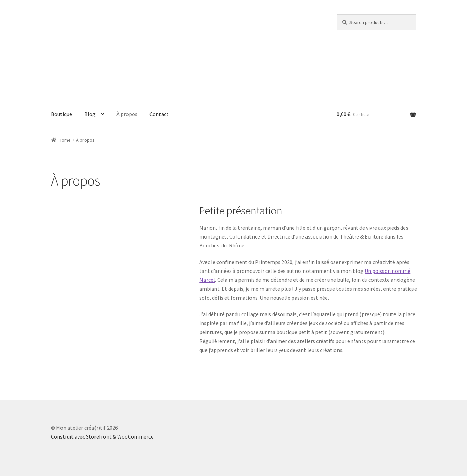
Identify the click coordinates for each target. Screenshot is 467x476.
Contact (159, 114)
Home (65, 140)
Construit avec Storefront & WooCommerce (102, 436)
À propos (127, 114)
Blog (90, 114)
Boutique (62, 114)
